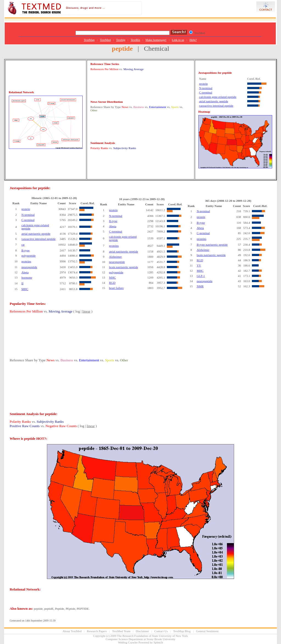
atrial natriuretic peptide (214, 101)
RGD (112, 283)
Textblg (121, 40)
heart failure (116, 288)
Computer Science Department (124, 639)
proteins (26, 261)
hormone (27, 277)
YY (199, 265)
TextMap (89, 40)
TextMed (105, 40)
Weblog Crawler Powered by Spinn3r (141, 642)
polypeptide (29, 256)
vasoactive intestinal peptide (216, 106)
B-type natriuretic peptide (212, 245)
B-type (26, 250)
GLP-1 (201, 276)
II (22, 283)
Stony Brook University (161, 639)
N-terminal (206, 88)
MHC (25, 289)
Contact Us (161, 631)
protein (203, 84)
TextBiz (135, 40)
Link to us (178, 40)
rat (23, 245)
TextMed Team (121, 631)
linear (86, 311)
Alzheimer (115, 257)
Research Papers (97, 631)
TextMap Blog (182, 631)
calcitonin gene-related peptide (218, 97)
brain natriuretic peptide (123, 267)
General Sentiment (207, 631)
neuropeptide (29, 267)
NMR (200, 286)
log (78, 311)
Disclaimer (142, 631)
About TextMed (72, 631)
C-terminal (206, 92)
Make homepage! (156, 40)
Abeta (25, 272)
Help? (193, 40)
